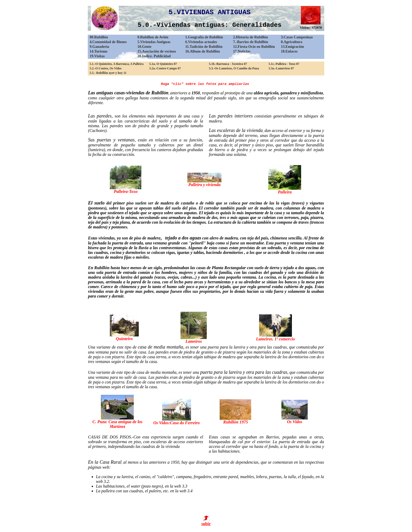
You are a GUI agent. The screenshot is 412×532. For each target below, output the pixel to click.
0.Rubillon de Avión (153, 37)
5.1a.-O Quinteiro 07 (163, 64)
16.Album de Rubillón (203, 51)
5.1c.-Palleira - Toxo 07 (284, 64)
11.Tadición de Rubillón (204, 47)
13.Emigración (292, 47)
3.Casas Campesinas (297, 37)
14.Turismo (99, 51)
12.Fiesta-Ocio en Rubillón (254, 47)
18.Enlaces (289, 51)
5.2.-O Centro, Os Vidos (106, 68)
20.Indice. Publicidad (154, 56)
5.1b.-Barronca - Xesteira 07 (228, 64)
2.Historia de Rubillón (251, 37)
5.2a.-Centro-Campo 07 (165, 68)
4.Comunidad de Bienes (108, 42)
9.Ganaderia (99, 47)
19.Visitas (97, 56)
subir (206, 522)
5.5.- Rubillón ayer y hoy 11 (108, 73)
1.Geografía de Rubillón (204, 37)
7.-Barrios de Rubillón (251, 42)
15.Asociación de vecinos (157, 51)
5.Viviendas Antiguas (154, 42)
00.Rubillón (99, 37)
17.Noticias (242, 51)
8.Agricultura (292, 42)
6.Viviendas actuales (201, 42)
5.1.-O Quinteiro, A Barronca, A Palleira (117, 64)
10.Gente (144, 47)
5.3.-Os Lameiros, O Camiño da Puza (234, 68)
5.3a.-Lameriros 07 (281, 68)
